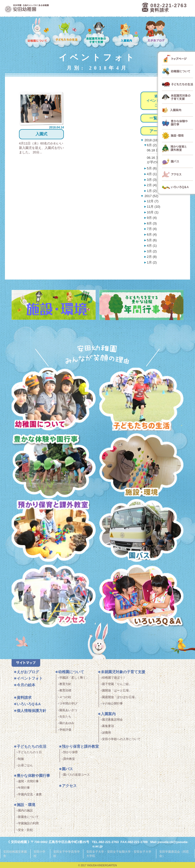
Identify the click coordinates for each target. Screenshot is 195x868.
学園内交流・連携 (30, 794)
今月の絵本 (26, 685)
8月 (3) (152, 223)
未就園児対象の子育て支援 (97, 33)
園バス (67, 769)
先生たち (65, 717)
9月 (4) (152, 218)
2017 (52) (151, 196)
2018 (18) (151, 140)
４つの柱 (65, 697)
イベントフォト (30, 678)
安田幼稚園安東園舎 (15, 853)
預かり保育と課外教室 (80, 746)
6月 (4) (152, 234)
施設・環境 (141, 466)
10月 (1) (153, 212)
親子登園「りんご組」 (117, 684)
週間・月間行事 (28, 781)
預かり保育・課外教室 (54, 532)
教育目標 (65, 690)
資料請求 (24, 697)
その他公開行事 (112, 704)
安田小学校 (39, 853)
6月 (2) (152, 145)
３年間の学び (68, 704)
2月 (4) (152, 185)
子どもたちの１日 (30, 752)
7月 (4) (152, 229)
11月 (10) (154, 207)
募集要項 (108, 726)
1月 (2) (152, 191)
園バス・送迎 (141, 532)
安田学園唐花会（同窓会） (174, 853)
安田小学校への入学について (121, 739)
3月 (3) (152, 180)
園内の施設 (25, 810)
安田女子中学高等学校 (67, 853)
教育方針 (65, 684)
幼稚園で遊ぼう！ (114, 678)
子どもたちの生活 (67, 33)
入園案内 (127, 33)
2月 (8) (152, 257)
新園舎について (28, 817)
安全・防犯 (25, 830)
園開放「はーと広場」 (117, 690)
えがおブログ (156, 33)
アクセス (54, 598)
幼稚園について (38, 33)
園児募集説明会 (112, 720)
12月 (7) (153, 201)
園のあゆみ (67, 723)
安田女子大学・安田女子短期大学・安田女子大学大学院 (119, 853)
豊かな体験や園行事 (33, 776)
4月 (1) (152, 174)
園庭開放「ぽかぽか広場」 (120, 697)
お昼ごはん (25, 765)
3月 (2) (152, 251)
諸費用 (106, 733)
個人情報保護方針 (32, 711)
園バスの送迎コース (76, 775)
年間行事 (24, 788)
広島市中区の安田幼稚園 (54, 9)
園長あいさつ (68, 710)
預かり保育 (71, 752)
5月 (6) (152, 168)
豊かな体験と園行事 (54, 466)
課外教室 (69, 759)
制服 (21, 759)
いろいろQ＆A (141, 598)
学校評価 (65, 730)
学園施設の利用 (28, 823)
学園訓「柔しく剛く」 (74, 678)
